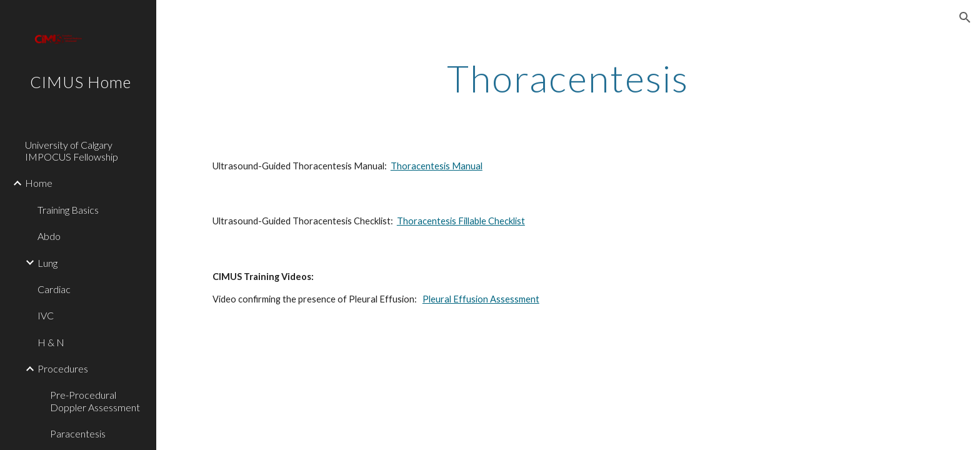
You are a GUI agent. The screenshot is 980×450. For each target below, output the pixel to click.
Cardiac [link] (54, 289)
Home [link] (39, 183)
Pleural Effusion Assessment (481, 299)
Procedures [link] (63, 368)
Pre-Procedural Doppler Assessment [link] (95, 401)
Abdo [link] (49, 236)
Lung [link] (47, 263)
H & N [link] (51, 342)
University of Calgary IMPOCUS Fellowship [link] (72, 151)
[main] (568, 78)
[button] (965, 17)
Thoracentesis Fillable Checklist (461, 221)
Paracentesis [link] (78, 433)
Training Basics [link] (68, 210)
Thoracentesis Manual (437, 166)
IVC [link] (46, 315)
